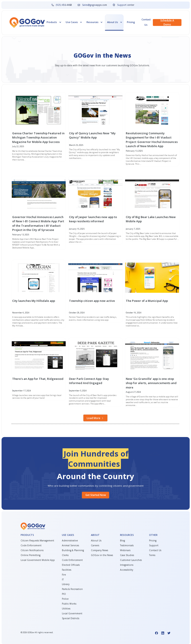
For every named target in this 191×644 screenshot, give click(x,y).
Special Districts (71, 618)
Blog (122, 541)
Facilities (67, 570)
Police (65, 599)
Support (154, 545)
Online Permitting (31, 555)
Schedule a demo (167, 22)
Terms (152, 555)
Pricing (131, 22)
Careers (95, 545)
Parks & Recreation (72, 589)
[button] (54, 22)
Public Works (69, 604)
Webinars (125, 550)
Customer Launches (131, 560)
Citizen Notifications (32, 550)
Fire (64, 575)
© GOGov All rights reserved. (37, 632)
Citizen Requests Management (37, 541)
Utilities (66, 609)
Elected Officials (71, 565)
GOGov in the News (102, 555)
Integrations (127, 565)
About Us (96, 541)
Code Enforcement (31, 545)
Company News (99, 550)
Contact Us (146, 22)
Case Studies (127, 555)
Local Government (72, 613)
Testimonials (127, 545)
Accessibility (127, 570)
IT (63, 580)
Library (66, 584)
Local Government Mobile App (38, 560)
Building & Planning (73, 550)
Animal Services (70, 545)
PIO (64, 594)
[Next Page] (95, 418)
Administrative (70, 541)
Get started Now (96, 495)
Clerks (65, 555)
